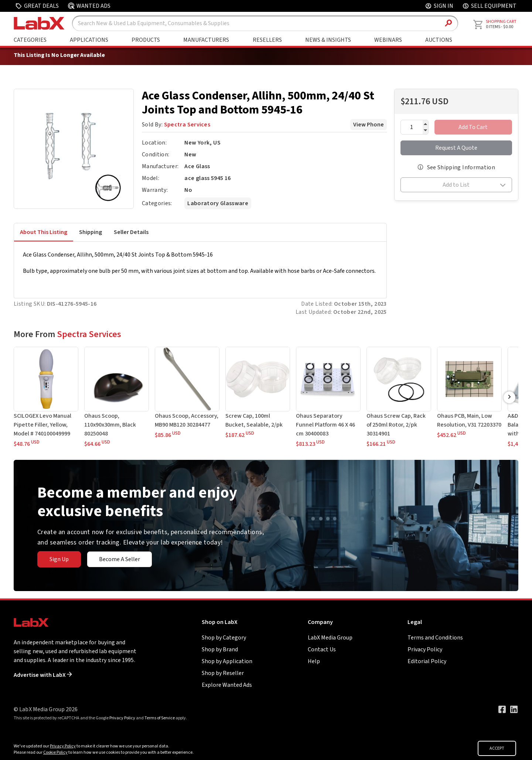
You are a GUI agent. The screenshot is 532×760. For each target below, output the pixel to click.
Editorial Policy (427, 661)
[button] (456, 186)
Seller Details (131, 232)
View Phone (369, 125)
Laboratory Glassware (218, 203)
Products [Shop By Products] (146, 40)
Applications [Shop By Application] (89, 40)
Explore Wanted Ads (227, 685)
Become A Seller (120, 559)
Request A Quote (456, 148)
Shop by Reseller (223, 673)
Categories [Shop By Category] (30, 40)
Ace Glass (197, 166)
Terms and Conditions (435, 638)
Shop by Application (227, 661)
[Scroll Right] (509, 397)
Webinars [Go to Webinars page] (388, 40)
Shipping (91, 232)
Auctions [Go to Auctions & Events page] (439, 40)
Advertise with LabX (43, 675)
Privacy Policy (425, 649)
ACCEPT (497, 748)
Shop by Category (224, 638)
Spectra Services (187, 125)
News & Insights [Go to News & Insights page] (328, 40)
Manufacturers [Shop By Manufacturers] (206, 40)
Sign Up (59, 559)
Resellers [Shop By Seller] (267, 40)
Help (314, 661)
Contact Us (322, 649)
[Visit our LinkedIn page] (514, 709)
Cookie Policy (55, 752)
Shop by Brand (220, 649)
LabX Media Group (330, 638)
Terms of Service (160, 718)
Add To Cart (473, 127)
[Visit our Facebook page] (502, 709)
